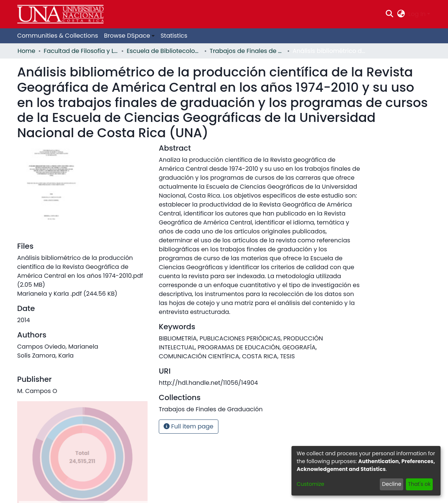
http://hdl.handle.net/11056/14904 (208, 383)
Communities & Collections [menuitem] (58, 36)
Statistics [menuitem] (174, 36)
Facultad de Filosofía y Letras (81, 51)
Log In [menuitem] (417, 14)
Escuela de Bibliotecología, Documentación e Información (164, 51)
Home (26, 51)
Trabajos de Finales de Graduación (247, 51)
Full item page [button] (189, 426)
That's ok (419, 484)
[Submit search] (390, 14)
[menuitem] (401, 14)
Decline (392, 484)
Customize (310, 484)
